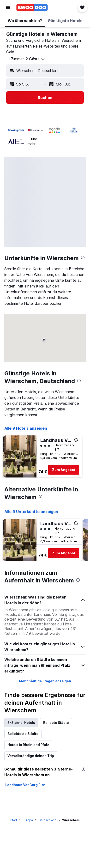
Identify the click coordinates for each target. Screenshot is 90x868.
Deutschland (48, 820)
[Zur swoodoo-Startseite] (32, 7)
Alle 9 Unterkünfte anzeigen (31, 512)
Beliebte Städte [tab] (56, 723)
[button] (8, 7)
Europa (28, 820)
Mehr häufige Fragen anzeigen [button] (45, 681)
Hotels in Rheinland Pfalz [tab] (28, 745)
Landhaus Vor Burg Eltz (25, 785)
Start (14, 820)
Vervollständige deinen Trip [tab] (31, 756)
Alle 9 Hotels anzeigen (26, 428)
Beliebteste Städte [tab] (23, 734)
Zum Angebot (64, 470)
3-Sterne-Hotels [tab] (21, 723)
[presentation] (83, 258)
